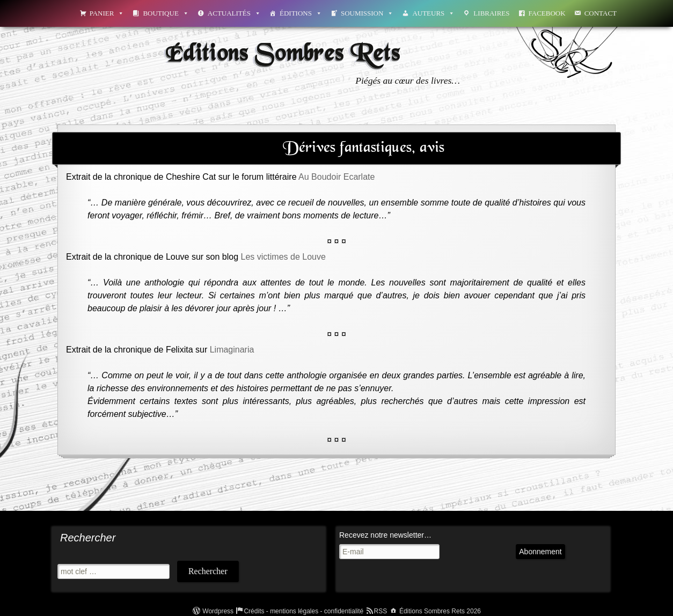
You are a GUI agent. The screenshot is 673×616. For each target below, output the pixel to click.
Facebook (547, 13)
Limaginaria (232, 350)
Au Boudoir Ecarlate (336, 177)
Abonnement (540, 552)
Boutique (166, 13)
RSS (381, 611)
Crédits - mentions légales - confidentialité (303, 611)
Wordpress (218, 611)
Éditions (301, 13)
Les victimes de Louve (283, 257)
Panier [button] (107, 13)
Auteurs (433, 13)
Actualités (234, 13)
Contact (601, 13)
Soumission (367, 13)
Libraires (491, 13)
